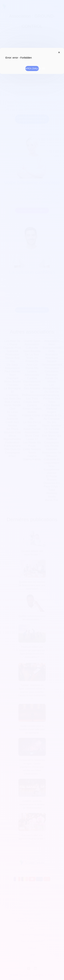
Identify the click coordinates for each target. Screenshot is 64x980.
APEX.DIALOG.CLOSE (58, 52)
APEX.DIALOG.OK (32, 68)
